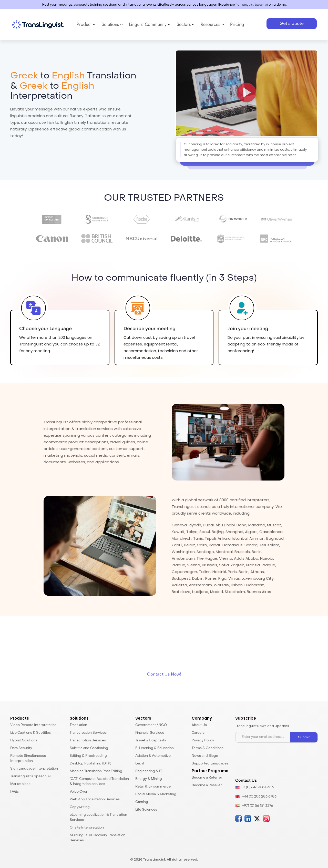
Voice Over (79, 792)
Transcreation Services (88, 733)
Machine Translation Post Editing (96, 771)
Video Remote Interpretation (33, 725)
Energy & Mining (149, 779)
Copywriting (80, 807)
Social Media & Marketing (156, 794)
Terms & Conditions (208, 748)
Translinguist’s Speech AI (30, 776)
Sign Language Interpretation (34, 769)
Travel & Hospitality (151, 741)
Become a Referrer (207, 778)
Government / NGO (151, 725)
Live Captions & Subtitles (30, 733)
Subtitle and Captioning (89, 748)
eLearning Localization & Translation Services (98, 817)
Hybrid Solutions (24, 741)
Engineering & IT (149, 771)
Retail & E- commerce (153, 787)
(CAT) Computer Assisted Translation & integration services (99, 782)
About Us (199, 725)
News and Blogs (205, 756)
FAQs (14, 792)
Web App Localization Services (95, 799)
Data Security (21, 748)
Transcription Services (88, 741)
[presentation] (274, 761)
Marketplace (20, 784)
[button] (247, 94)
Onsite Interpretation (87, 828)
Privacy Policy (203, 741)
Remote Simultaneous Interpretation (28, 758)
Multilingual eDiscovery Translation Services (98, 838)
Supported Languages (210, 764)
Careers (198, 733)
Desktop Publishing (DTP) (90, 764)
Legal (140, 764)
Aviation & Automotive (153, 756)
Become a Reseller (207, 785)
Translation (78, 725)
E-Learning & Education (155, 748)
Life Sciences (146, 810)
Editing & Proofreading (88, 756)
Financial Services (150, 733)
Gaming (142, 802)
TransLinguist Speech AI (252, 4)
